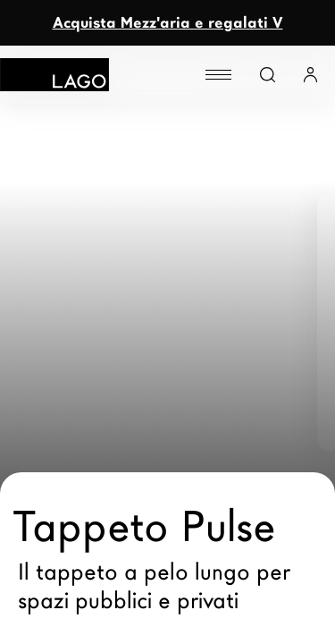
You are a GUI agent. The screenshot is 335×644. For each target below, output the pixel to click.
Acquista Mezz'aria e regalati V (168, 23)
